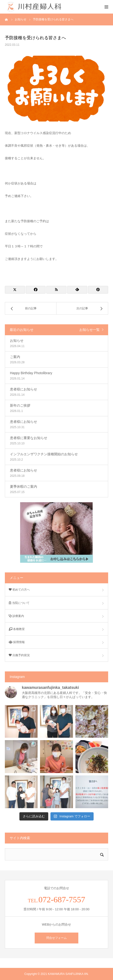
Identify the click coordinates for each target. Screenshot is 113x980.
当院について (19, 603)
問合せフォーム (56, 938)
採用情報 (17, 642)
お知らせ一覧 (89, 330)
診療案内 (16, 616)
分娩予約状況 (19, 655)
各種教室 (17, 629)
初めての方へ (19, 590)
